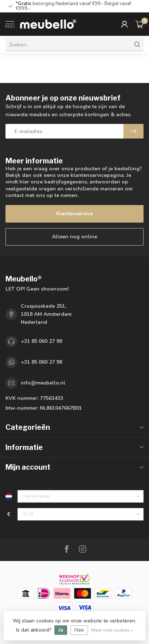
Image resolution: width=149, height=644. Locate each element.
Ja (61, 630)
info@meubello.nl (43, 383)
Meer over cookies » (112, 630)
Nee (79, 630)
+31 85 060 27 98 (41, 341)
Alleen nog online (74, 237)
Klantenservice (74, 214)
